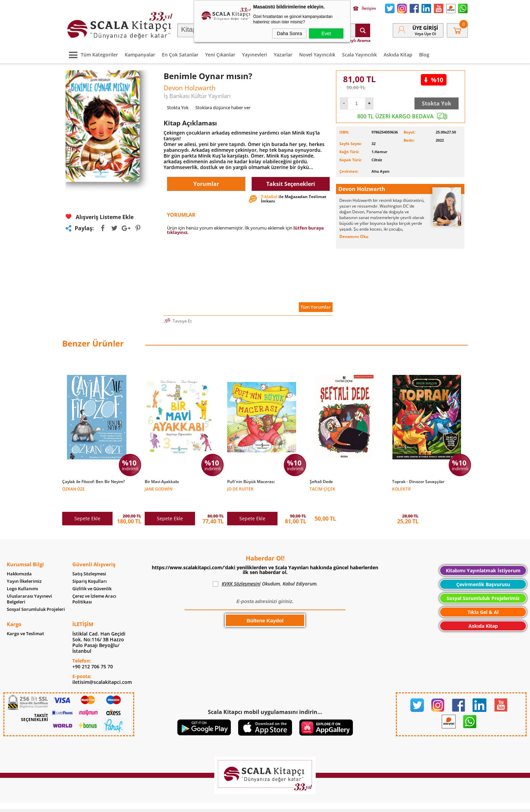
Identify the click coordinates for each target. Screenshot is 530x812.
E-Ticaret (244, 803)
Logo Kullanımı (22, 575)
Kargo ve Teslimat (25, 619)
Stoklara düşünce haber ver (223, 108)
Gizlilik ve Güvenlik (92, 575)
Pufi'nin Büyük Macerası (251, 482)
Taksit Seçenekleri (291, 184)
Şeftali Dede (321, 482)
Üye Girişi (425, 28)
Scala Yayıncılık (359, 55)
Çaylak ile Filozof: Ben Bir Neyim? (93, 482)
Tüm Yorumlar (316, 307)
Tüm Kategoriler (92, 55)
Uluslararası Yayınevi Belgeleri (29, 585)
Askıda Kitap (398, 55)
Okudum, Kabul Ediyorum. (265, 570)
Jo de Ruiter (240, 489)
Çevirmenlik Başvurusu (483, 570)
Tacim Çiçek (322, 489)
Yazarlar (283, 55)
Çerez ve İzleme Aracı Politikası (94, 585)
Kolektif (402, 489)
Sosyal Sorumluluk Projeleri (36, 595)
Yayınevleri (255, 55)
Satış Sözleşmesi (89, 560)
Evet (326, 33)
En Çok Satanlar (180, 55)
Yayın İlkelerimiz (24, 567)
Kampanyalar (140, 55)
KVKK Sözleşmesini (241, 569)
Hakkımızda (19, 560)
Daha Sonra (290, 33)
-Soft (230, 803)
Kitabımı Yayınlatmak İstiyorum (483, 556)
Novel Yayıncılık (317, 55)
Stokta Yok (437, 103)
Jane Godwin (159, 489)
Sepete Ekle (87, 504)
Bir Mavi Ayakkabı (162, 482)
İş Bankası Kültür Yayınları (197, 96)
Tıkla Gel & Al (483, 598)
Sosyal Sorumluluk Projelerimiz (483, 584)
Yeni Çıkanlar (220, 55)
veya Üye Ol (425, 34)
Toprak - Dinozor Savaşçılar (418, 482)
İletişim (365, 8)
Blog (424, 55)
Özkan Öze (74, 489)
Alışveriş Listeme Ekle (100, 217)
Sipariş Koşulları (90, 567)
